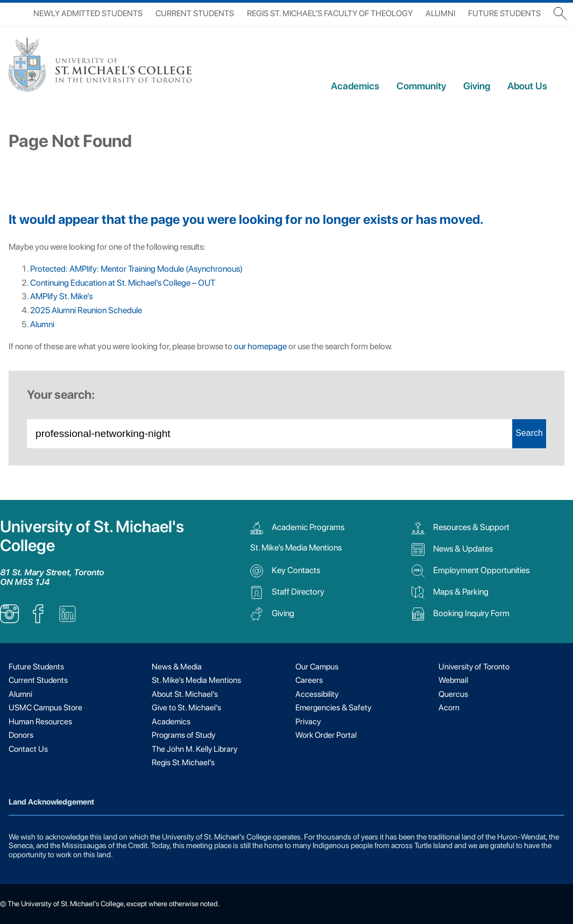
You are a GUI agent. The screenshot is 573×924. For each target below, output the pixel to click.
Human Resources (40, 722)
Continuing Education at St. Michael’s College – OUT (123, 283)
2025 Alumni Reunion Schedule (86, 310)
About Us (527, 86)
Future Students (504, 13)
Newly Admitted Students (88, 13)
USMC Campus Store (45, 708)
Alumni (440, 13)
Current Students (195, 13)
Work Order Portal (326, 735)
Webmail (453, 680)
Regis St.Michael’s (183, 763)
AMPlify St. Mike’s (61, 296)
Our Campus (317, 667)
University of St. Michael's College (92, 536)
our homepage (260, 346)
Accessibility (317, 694)
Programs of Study (183, 735)
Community (421, 86)
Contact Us (28, 749)
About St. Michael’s (185, 694)
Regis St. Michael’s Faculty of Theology (330, 13)
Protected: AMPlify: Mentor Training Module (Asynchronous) (136, 269)
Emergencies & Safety (333, 708)
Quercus (453, 694)
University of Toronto (474, 667)
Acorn (449, 708)
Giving (477, 86)
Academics (355, 86)
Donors (21, 735)
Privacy (308, 722)
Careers (309, 680)
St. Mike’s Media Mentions (296, 548)
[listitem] (9, 620)
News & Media (177, 667)
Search (529, 433)
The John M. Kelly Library (194, 749)
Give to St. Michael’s (186, 708)
